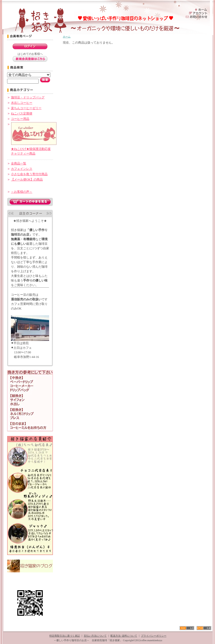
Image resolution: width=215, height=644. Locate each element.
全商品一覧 (19, 163)
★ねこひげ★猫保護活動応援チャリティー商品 (34, 149)
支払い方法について (95, 636)
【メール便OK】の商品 (27, 179)
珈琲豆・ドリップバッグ (28, 97)
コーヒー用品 (20, 119)
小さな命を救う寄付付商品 (29, 174)
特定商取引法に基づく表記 (65, 636)
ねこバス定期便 (22, 113)
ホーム (67, 37)
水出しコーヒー (22, 103)
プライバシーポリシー (154, 636)
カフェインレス (22, 169)
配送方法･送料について (124, 636)
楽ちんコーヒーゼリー (26, 108)
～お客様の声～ (22, 192)
